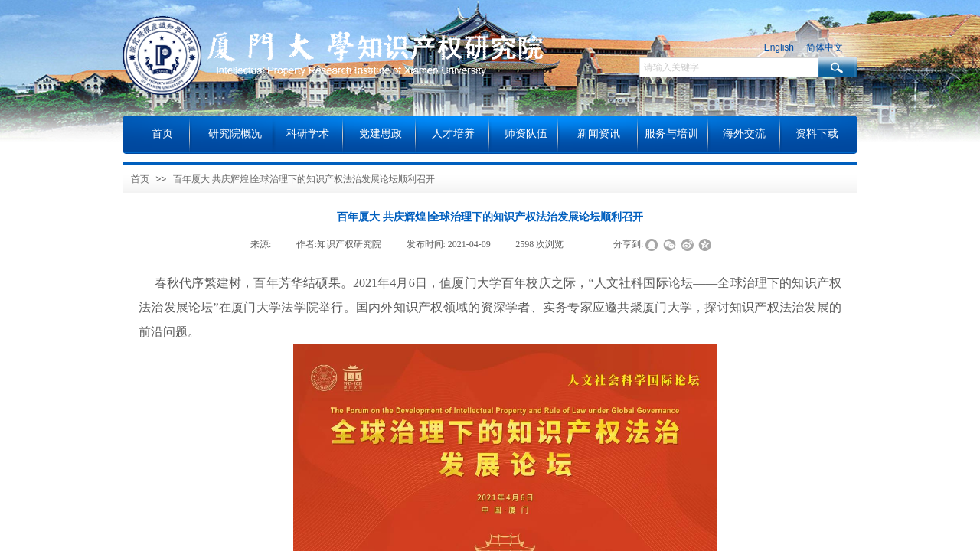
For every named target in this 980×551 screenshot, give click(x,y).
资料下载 (817, 134)
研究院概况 (235, 134)
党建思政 (381, 134)
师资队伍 (526, 134)
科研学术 (308, 134)
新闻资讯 (599, 134)
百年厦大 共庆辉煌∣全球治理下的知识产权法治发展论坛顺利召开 (304, 179)
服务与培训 (671, 134)
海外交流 (744, 134)
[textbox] (729, 67)
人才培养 (453, 134)
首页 (140, 179)
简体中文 (825, 47)
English (779, 47)
